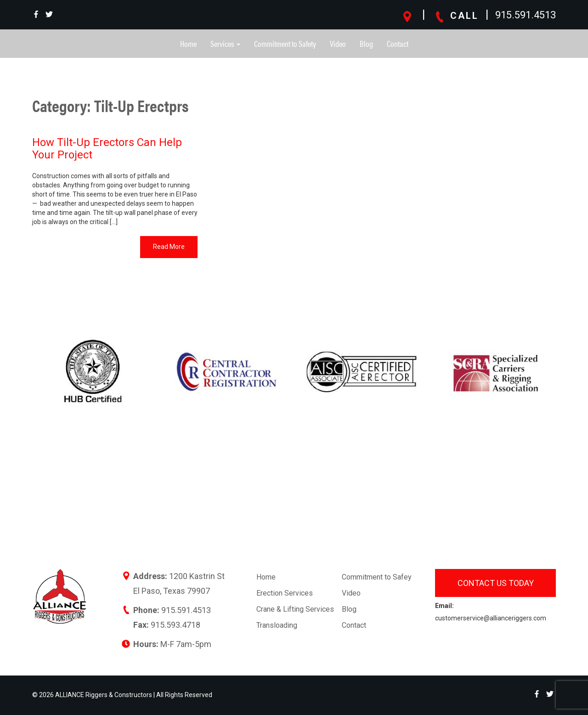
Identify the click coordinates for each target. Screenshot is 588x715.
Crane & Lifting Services (295, 609)
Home (188, 43)
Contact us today (496, 583)
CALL (456, 16)
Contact (398, 43)
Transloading (277, 625)
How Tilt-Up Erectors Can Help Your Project (107, 148)
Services (225, 43)
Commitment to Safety (285, 43)
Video (338, 43)
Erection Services (285, 593)
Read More (169, 247)
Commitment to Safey (377, 577)
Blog (366, 43)
